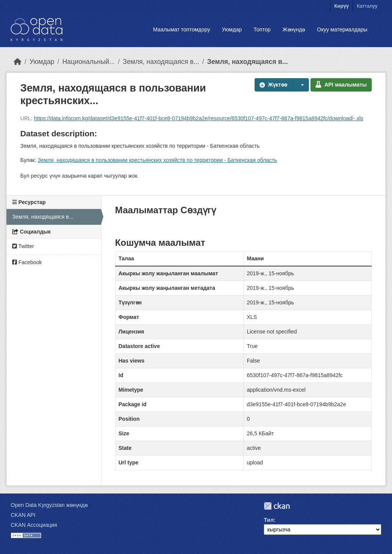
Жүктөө (273, 85)
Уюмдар (232, 29)
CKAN (277, 506)
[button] (301, 85)
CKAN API (23, 515)
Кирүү (341, 6)
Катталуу (367, 6)
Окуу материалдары (342, 29)
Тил (269, 520)
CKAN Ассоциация (34, 525)
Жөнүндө (294, 29)
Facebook (27, 262)
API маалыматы (341, 85)
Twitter (23, 246)
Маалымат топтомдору (182, 29)
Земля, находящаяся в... (161, 62)
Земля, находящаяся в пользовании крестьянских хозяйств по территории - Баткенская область (157, 160)
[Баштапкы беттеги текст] (18, 62)
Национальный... (89, 62)
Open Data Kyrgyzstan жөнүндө (49, 505)
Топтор (262, 29)
